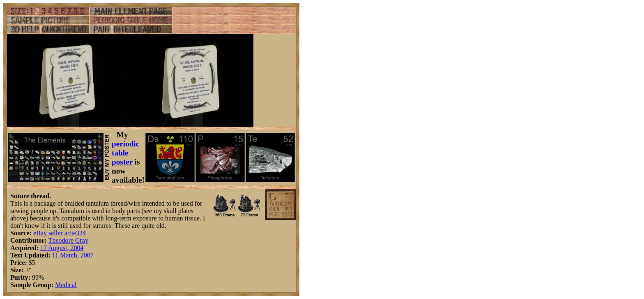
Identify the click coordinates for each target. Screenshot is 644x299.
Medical (66, 285)
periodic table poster (125, 153)
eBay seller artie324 (60, 233)
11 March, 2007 (73, 255)
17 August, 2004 (62, 248)
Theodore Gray (68, 240)
